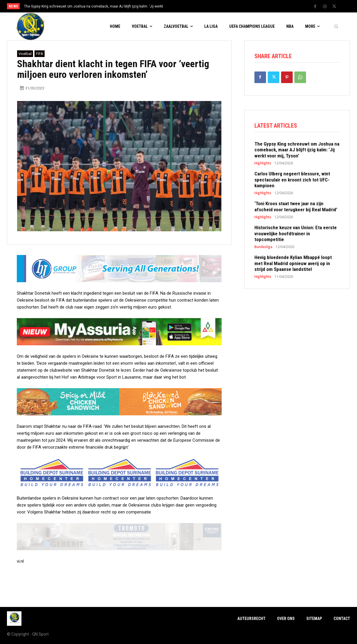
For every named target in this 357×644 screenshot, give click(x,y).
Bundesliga (263, 247)
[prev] (188, 6)
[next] (198, 6)
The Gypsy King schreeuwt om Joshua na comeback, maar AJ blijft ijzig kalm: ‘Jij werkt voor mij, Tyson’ (297, 150)
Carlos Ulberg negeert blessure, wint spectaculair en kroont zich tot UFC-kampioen (292, 180)
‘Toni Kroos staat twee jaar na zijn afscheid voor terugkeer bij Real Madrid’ (296, 207)
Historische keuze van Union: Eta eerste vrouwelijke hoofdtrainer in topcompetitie (296, 234)
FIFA (40, 54)
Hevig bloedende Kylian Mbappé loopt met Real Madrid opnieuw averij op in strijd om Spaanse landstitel (293, 264)
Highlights (263, 164)
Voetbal (25, 54)
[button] (336, 27)
